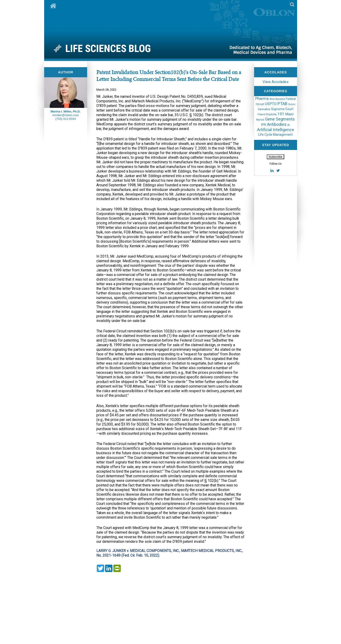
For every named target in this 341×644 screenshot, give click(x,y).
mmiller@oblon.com (65, 115)
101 (281, 114)
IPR (264, 125)
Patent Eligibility (267, 114)
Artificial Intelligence (276, 130)
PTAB (282, 104)
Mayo (289, 114)
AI (289, 125)
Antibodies (277, 124)
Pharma (262, 98)
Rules (292, 104)
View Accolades (276, 82)
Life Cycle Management (275, 135)
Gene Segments (280, 119)
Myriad (260, 120)
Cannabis (264, 109)
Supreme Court (282, 109)
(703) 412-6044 (66, 119)
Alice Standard (277, 99)
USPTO (271, 104)
